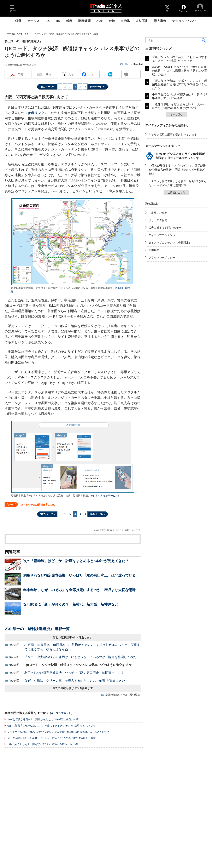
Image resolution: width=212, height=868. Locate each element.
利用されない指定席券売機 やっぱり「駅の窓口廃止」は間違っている (79, 575)
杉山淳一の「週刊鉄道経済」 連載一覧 (37, 629)
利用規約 (154, 250)
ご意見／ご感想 (158, 213)
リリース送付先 (158, 220)
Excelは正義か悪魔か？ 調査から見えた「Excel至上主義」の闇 (43, 719)
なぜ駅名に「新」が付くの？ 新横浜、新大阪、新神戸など (71, 604)
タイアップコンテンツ (162, 235)
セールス (33, 21)
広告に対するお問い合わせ (165, 228)
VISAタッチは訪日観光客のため (37, 505)
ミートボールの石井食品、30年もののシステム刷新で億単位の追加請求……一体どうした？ (58, 732)
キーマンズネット (61, 713)
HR (58, 21)
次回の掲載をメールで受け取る (123, 695)
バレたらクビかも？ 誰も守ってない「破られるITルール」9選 (43, 744)
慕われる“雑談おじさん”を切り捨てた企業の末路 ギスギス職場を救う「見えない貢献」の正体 (179, 71)
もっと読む (176, 114)
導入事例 (160, 21)
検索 (204, 40)
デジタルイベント (184, 21)
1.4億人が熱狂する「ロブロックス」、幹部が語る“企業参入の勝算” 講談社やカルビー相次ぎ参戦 (177, 170)
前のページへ (48, 87)
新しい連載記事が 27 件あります (73, 637)
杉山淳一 (125, 64)
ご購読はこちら (176, 193)
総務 (69, 21)
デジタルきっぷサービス (104, 496)
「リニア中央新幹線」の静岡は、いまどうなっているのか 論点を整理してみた (80, 657)
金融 (112, 21)
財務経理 (84, 21)
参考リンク (36, 113)
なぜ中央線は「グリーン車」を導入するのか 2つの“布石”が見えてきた (75, 681)
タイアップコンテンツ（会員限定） (170, 243)
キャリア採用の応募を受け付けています (173, 135)
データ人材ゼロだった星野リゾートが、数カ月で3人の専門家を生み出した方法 (52, 738)
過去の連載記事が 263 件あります (73, 688)
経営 (18, 21)
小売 (100, 21)
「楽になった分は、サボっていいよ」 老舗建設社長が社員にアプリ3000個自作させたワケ (179, 84)
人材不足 (142, 21)
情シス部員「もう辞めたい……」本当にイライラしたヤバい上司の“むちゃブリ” (52, 726)
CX (48, 21)
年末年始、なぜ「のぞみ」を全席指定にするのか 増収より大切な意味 (79, 590)
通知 (48, 74)
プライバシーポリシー (162, 258)
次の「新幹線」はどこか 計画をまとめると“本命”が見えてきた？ (76, 561)
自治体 (125, 21)
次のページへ (97, 87)
